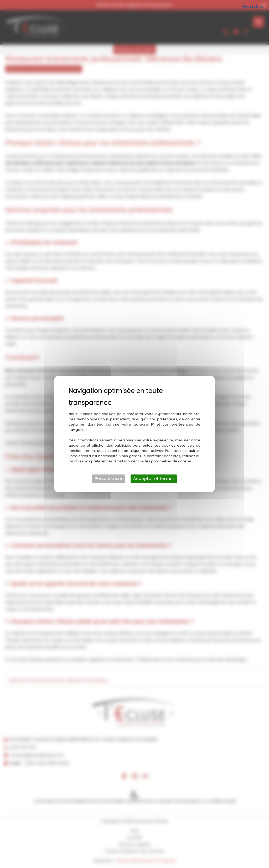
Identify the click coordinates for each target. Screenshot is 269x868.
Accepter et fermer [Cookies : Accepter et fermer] (154, 479)
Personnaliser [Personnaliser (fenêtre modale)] (109, 479)
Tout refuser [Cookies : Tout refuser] (254, 6)
